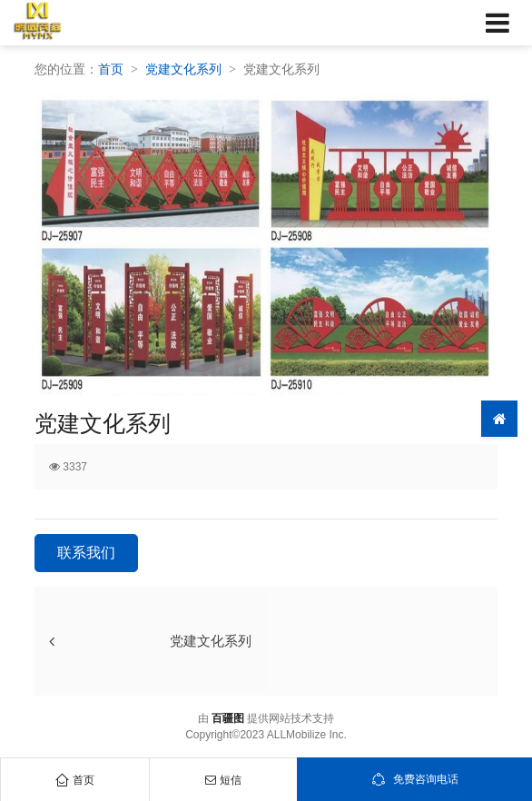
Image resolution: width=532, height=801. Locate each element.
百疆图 (228, 718)
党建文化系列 (183, 69)
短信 (223, 780)
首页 (74, 780)
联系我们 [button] (86, 553)
